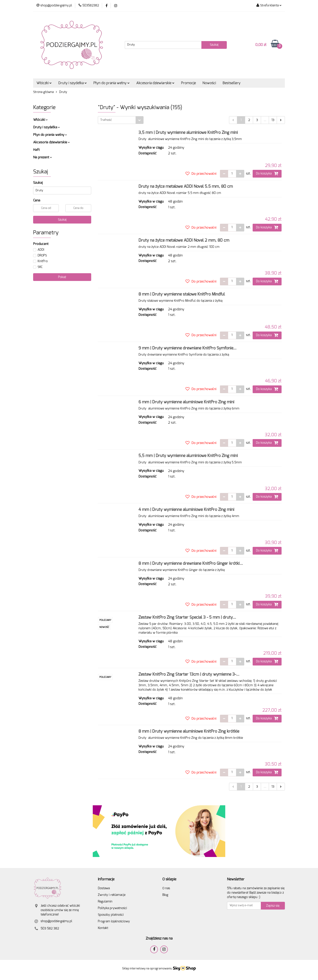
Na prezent (43, 157)
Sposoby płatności (111, 915)
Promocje (188, 83)
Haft (36, 150)
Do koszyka (267, 173)
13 (273, 120)
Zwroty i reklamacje (112, 895)
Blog (165, 895)
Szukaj (62, 220)
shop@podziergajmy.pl (56, 921)
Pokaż (62, 277)
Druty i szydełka (73, 83)
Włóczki (44, 83)
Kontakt (103, 928)
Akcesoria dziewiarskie (155, 83)
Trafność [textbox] (106, 120)
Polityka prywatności (112, 908)
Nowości (209, 83)
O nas (166, 888)
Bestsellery (232, 83)
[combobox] (121, 120)
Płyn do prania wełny (112, 83)
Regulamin (105, 902)
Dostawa (104, 888)
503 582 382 (50, 929)
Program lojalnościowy (114, 921)
